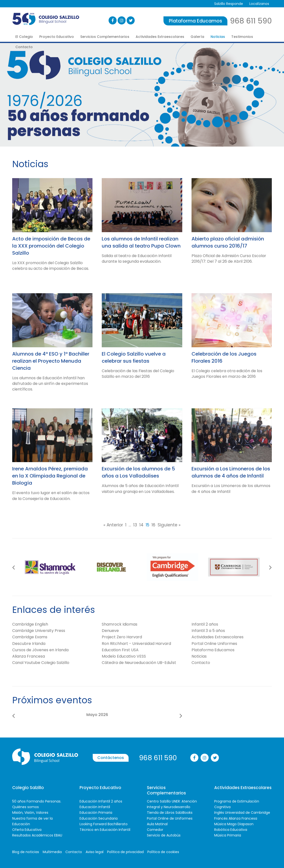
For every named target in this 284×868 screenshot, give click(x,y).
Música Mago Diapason (234, 824)
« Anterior (113, 525)
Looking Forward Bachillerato (104, 824)
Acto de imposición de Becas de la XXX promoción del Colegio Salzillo (51, 246)
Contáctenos (111, 758)
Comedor (155, 830)
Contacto (24, 47)
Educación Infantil (95, 807)
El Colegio (24, 37)
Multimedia (52, 852)
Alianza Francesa (29, 656)
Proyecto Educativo (57, 37)
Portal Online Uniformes (214, 644)
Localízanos (259, 4)
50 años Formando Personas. (37, 801)
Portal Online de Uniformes (170, 818)
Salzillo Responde (229, 4)
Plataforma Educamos (195, 21)
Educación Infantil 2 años (101, 801)
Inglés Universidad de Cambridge (242, 813)
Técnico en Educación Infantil (105, 830)
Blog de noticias (26, 852)
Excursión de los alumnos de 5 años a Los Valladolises (138, 472)
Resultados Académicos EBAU (37, 835)
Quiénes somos (25, 807)
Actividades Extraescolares (160, 37)
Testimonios (242, 37)
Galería (197, 37)
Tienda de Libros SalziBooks (170, 813)
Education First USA (120, 650)
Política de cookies (163, 852)
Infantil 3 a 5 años (208, 631)
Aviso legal (95, 852)
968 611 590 (251, 21)
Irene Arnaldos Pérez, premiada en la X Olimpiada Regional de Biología (50, 476)
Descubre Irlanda (29, 644)
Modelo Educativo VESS (124, 656)
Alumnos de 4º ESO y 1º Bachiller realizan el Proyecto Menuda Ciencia (51, 361)
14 (141, 525)
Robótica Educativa (231, 830)
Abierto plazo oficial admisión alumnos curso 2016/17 (228, 242)
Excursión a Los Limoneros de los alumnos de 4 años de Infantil (231, 472)
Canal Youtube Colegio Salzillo (41, 663)
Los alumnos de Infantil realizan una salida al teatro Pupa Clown (141, 242)
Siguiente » (169, 525)
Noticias (218, 37)
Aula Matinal (157, 824)
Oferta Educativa (27, 830)
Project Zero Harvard (122, 637)
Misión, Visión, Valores (30, 813)
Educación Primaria (96, 813)
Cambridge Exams (30, 637)
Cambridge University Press (39, 631)
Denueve (110, 631)
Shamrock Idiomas (120, 624)
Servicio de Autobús (164, 835)
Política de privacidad (125, 852)
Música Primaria (228, 835)
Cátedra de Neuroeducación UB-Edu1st (139, 663)
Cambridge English (30, 624)
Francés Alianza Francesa (236, 818)
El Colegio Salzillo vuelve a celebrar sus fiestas (134, 357)
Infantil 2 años (205, 624)
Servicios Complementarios (105, 37)
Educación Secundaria (99, 818)
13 (135, 525)
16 (153, 525)
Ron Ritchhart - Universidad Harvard (136, 644)
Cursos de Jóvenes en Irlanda (40, 650)
